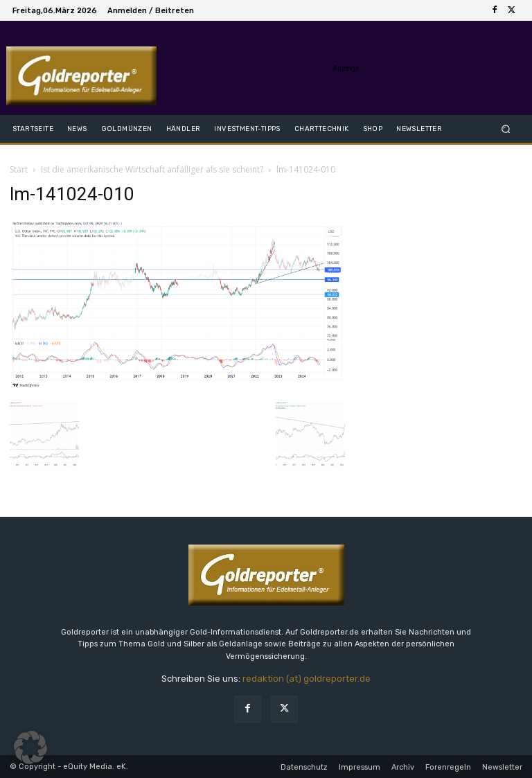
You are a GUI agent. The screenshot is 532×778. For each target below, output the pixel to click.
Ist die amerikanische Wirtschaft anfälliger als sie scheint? (152, 169)
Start (19, 169)
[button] (506, 129)
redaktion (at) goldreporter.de (307, 679)
